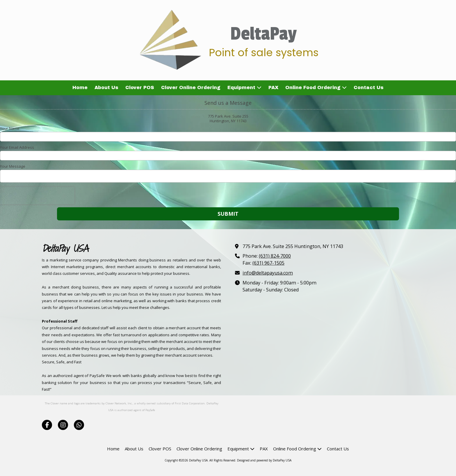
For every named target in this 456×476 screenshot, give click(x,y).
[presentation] (37, 196)
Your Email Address (17, 147)
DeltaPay (264, 34)
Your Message (13, 166)
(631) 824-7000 (275, 256)
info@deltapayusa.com (268, 273)
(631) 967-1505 (268, 263)
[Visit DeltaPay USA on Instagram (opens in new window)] (63, 425)
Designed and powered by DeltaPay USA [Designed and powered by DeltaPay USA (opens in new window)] (264, 460)
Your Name (10, 128)
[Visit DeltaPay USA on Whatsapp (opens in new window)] (79, 425)
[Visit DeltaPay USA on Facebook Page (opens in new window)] (47, 425)
